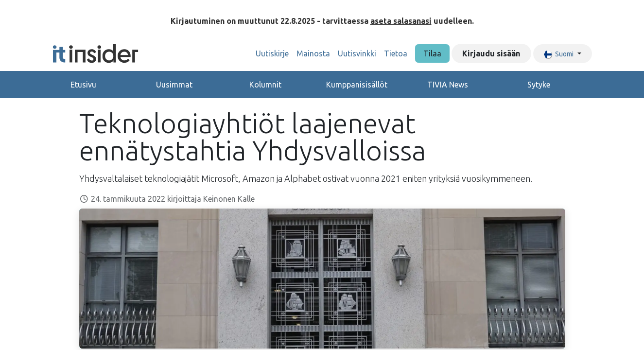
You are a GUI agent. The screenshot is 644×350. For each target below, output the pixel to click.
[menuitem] (272, 53)
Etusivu (83, 85)
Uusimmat (174, 85)
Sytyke (539, 85)
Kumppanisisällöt (357, 85)
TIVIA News (448, 85)
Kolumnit (265, 85)
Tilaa (432, 53)
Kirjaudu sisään (491, 53)
